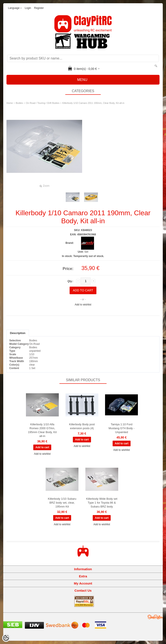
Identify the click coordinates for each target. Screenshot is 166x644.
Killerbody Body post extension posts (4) (82, 426)
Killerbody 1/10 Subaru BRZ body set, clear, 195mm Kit (62, 503)
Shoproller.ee (155, 617)
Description (18, 333)
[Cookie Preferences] (6, 638)
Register (39, 8)
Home (10, 103)
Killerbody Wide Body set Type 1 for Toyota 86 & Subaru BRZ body (102, 503)
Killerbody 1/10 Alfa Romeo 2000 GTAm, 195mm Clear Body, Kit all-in (42, 430)
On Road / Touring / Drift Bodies (43, 103)
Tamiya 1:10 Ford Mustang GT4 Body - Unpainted (121, 428)
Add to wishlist (83, 305)
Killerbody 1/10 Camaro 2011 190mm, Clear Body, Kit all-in (93, 103)
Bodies (19, 103)
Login (28, 8)
